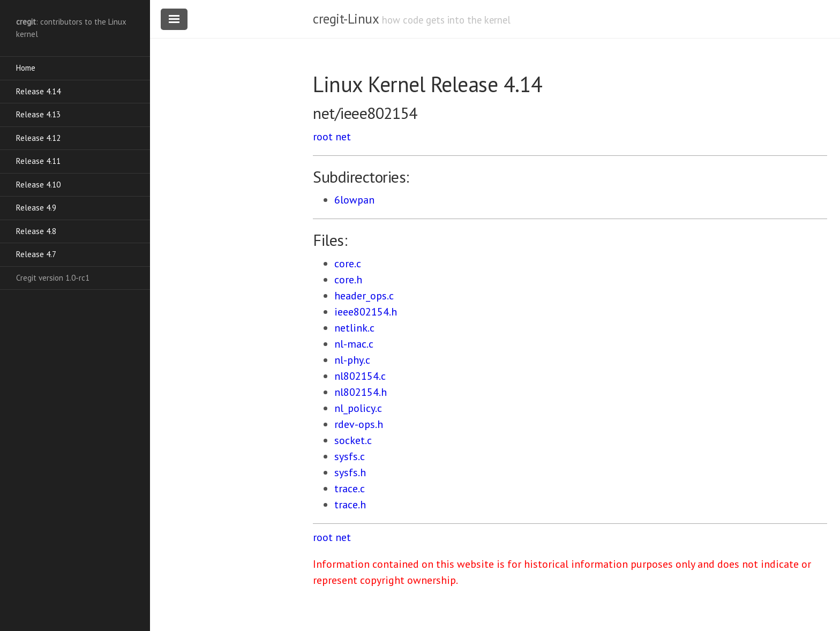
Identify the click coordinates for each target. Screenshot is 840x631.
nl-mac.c (354, 344)
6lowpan (354, 200)
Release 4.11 (38, 161)
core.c (348, 264)
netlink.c (354, 328)
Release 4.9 (36, 208)
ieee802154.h (366, 312)
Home (26, 68)
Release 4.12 (38, 138)
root (323, 137)
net (343, 137)
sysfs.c (350, 456)
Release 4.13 (38, 114)
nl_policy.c (358, 408)
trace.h (350, 505)
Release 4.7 (36, 254)
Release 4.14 (38, 91)
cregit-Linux (346, 19)
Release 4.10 (38, 185)
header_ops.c (364, 296)
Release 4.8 (36, 231)
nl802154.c (360, 376)
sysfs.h (350, 472)
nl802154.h (361, 392)
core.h (348, 280)
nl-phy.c (352, 360)
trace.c (350, 489)
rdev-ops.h (359, 424)
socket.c (353, 440)
